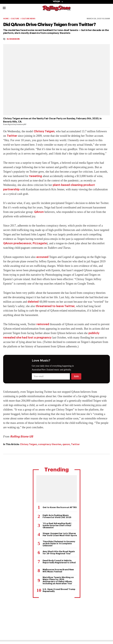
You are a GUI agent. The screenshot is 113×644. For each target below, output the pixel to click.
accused (42, 257)
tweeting (36, 176)
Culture (15, 19)
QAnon (39, 212)
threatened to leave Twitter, (55, 306)
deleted (33, 302)
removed (43, 324)
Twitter (12, 136)
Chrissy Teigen (44, 131)
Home (6, 19)
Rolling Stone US (22, 437)
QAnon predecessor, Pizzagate (25, 243)
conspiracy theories (50, 444)
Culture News (28, 19)
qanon (66, 444)
